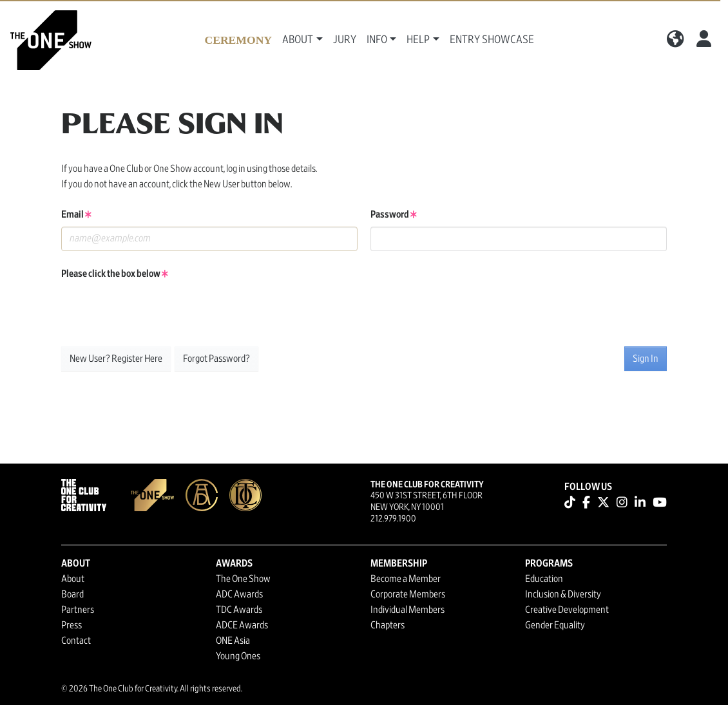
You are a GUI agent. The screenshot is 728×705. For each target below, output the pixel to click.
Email (76, 214)
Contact (76, 641)
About (73, 579)
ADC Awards (239, 594)
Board (72, 594)
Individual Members (407, 610)
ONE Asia (233, 641)
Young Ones (238, 656)
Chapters (388, 625)
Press (72, 625)
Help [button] (418, 40)
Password (394, 214)
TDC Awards (239, 610)
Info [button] (377, 40)
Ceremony (238, 40)
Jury (345, 40)
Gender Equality (555, 625)
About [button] (298, 40)
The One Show (243, 579)
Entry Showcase (492, 40)
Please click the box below (115, 274)
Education (544, 579)
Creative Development (567, 610)
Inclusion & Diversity (563, 594)
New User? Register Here (116, 359)
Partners (78, 610)
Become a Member (406, 579)
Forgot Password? (216, 359)
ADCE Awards (242, 625)
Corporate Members (408, 594)
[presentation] (159, 311)
